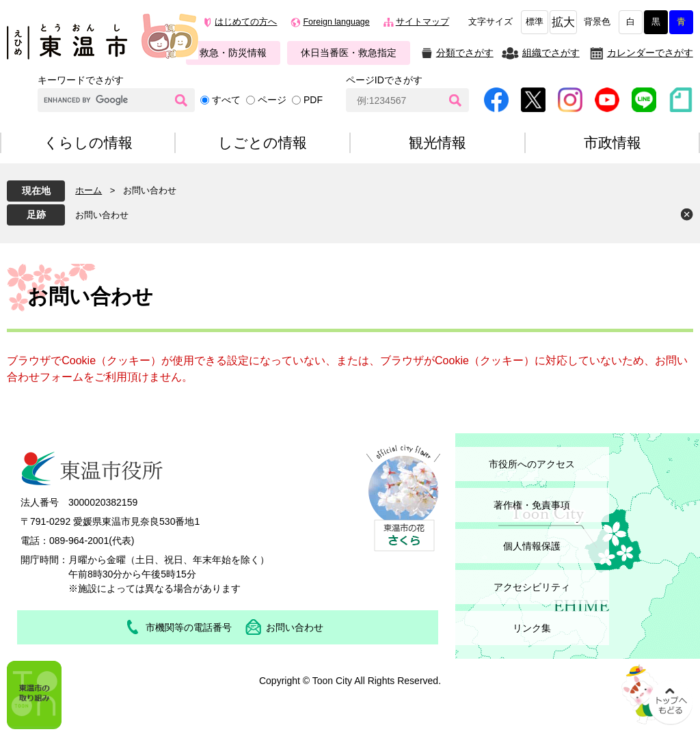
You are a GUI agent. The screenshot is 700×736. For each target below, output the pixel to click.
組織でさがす (551, 53)
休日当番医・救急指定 (349, 53)
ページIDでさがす (384, 80)
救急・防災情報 (233, 53)
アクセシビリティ (532, 587)
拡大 (563, 22)
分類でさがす (465, 53)
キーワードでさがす (81, 80)
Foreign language (336, 22)
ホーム (89, 190)
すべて (226, 100)
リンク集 (532, 628)
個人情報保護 (532, 546)
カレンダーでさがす (650, 53)
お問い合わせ (102, 215)
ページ (272, 100)
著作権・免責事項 (532, 505)
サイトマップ (422, 22)
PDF (313, 100)
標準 (535, 22)
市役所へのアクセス (532, 464)
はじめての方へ (246, 22)
